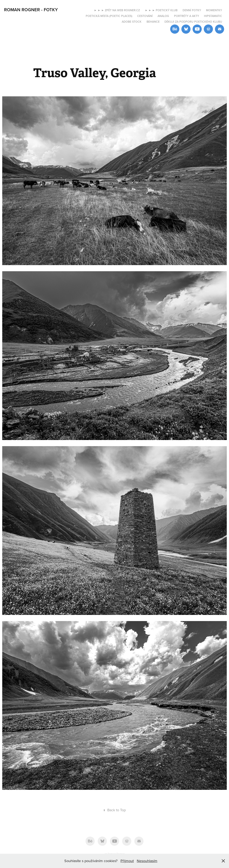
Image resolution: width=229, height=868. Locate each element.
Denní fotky (192, 10)
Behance (153, 22)
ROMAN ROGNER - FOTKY (31, 10)
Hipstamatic (213, 16)
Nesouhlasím (147, 861)
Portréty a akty (187, 16)
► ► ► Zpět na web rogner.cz (117, 10)
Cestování (145, 16)
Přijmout (127, 861)
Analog (163, 16)
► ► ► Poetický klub (161, 10)
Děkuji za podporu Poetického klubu (193, 22)
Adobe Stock (132, 22)
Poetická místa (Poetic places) (109, 16)
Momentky (214, 10)
